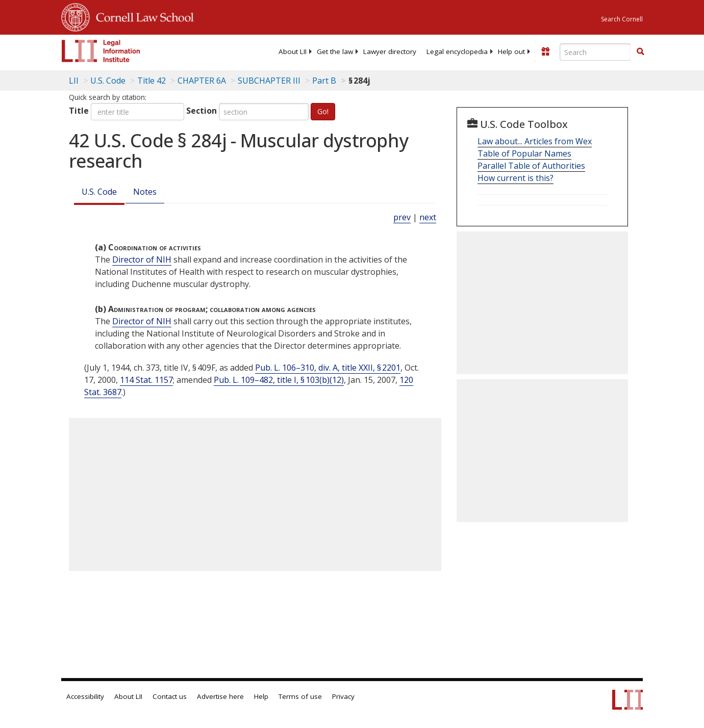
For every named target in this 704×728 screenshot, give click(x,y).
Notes (145, 192)
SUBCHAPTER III (269, 81)
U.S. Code (99, 192)
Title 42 (152, 81)
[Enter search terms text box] (595, 52)
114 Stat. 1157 (146, 380)
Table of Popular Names (524, 153)
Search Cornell (622, 19)
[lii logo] (101, 51)
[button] (640, 51)
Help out (511, 51)
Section (202, 111)
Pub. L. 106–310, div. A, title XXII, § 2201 (328, 368)
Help (261, 696)
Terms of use (300, 696)
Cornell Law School (142, 16)
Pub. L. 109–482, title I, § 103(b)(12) (279, 380)
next (428, 217)
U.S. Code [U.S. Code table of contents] (108, 81)
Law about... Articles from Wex (535, 141)
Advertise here (220, 696)
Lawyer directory (390, 51)
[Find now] (640, 52)
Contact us (170, 696)
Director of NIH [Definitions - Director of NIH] (142, 259)
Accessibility (85, 696)
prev (402, 217)
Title (79, 111)
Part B (324, 81)
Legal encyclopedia (457, 51)
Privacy (343, 696)
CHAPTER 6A (202, 81)
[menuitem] (293, 51)
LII (74, 81)
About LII (293, 51)
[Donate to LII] (545, 51)
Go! (323, 111)
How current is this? (516, 178)
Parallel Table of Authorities (531, 166)
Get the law (335, 51)
